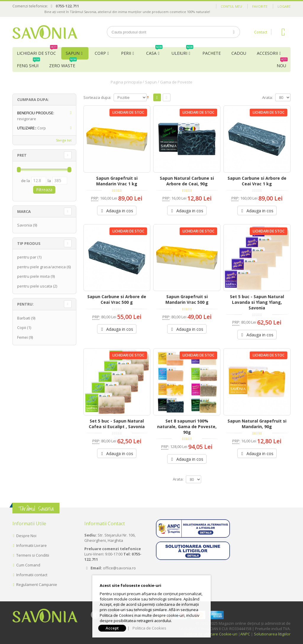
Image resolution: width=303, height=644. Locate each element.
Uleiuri (182, 52)
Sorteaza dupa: (97, 98)
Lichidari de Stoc (37, 52)
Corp (100, 53)
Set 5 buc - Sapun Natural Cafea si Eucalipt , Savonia (117, 424)
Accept (112, 628)
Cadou (239, 53)
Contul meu (231, 6)
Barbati (24, 318)
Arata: (267, 98)
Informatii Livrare (32, 545)
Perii (126, 53)
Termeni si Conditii (33, 555)
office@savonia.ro (119, 568)
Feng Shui (28, 64)
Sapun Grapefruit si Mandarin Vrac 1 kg (117, 181)
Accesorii (267, 53)
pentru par (27, 257)
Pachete (212, 53)
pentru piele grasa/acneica (41, 267)
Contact (261, 32)
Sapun (73, 53)
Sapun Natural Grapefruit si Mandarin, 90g (257, 424)
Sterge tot (64, 140)
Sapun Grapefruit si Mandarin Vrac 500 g (187, 299)
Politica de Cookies (149, 628)
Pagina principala (126, 82)
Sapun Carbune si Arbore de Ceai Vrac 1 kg (257, 181)
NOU (282, 64)
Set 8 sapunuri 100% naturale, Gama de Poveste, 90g (187, 427)
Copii (22, 327)
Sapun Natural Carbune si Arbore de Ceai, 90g (187, 181)
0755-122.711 (67, 6)
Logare (284, 6)
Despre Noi (26, 536)
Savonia (25, 225)
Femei (22, 337)
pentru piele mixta (33, 276)
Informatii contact (32, 575)
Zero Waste (63, 64)
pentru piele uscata (35, 286)
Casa (154, 52)
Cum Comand (28, 565)
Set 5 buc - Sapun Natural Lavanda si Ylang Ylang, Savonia (257, 302)
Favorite (260, 6)
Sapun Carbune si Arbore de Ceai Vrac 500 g (117, 299)
